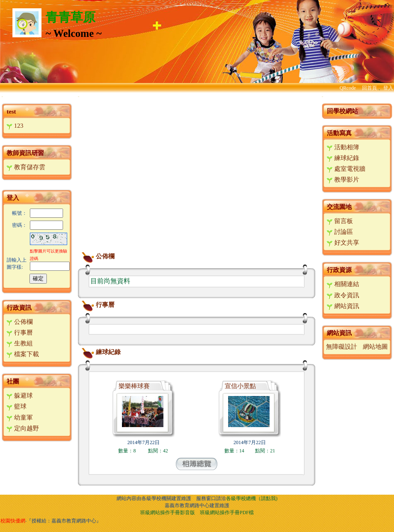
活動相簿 (343, 147)
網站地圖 (375, 347)
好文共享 (343, 243)
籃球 (16, 406)
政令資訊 (343, 295)
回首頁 (370, 88)
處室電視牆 (346, 169)
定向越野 (23, 428)
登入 (388, 88)
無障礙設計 (342, 347)
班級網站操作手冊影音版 (168, 513)
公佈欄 (19, 322)
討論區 (340, 232)
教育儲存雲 (26, 167)
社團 (13, 381)
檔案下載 (23, 354)
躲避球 (19, 396)
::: (2, 96)
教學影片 (343, 180)
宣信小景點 (240, 386)
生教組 (19, 343)
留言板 (340, 221)
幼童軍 (19, 418)
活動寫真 (339, 133)
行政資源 (339, 270)
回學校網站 (342, 111)
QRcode (348, 88)
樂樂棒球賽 (134, 386)
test (11, 112)
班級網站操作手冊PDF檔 (227, 513)
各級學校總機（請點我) (252, 498)
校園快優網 (13, 521)
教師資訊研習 (25, 153)
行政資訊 (19, 308)
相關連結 (343, 284)
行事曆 (19, 333)
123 (15, 126)
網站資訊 (343, 306)
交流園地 (339, 207)
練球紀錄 (100, 352)
